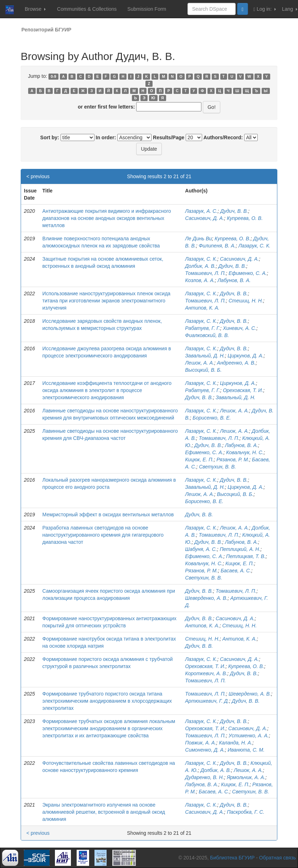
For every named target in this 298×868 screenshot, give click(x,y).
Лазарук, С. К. (255, 246)
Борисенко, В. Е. (212, 418)
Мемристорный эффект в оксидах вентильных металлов (108, 515)
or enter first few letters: (106, 107)
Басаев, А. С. (236, 571)
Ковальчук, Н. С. (245, 452)
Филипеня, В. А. (217, 246)
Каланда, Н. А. (236, 743)
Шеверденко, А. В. (206, 598)
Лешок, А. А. (200, 363)
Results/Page (169, 137)
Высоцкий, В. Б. (203, 370)
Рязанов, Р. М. (233, 460)
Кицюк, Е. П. (199, 460)
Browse (35, 9)
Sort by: (50, 137)
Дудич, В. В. (234, 211)
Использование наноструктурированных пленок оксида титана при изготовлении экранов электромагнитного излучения (106, 301)
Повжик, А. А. (201, 743)
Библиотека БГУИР (232, 858)
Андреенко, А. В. (236, 363)
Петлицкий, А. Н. (240, 549)
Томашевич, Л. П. (205, 273)
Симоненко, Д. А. (205, 750)
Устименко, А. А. (249, 736)
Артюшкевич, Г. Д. (207, 701)
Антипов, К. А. (202, 308)
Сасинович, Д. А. (204, 218)
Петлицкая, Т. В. (246, 556)
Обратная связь (278, 858)
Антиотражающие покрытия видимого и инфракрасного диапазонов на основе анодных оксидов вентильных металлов (107, 218)
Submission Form (147, 9)
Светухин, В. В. (217, 467)
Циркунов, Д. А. (246, 356)
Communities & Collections (87, 9)
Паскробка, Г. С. (245, 812)
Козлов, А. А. (200, 280)
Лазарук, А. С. (201, 211)
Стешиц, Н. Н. (246, 301)
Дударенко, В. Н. (204, 777)
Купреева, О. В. (245, 218)
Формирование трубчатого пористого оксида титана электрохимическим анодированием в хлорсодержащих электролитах (107, 701)
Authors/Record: (223, 137)
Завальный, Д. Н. (205, 356)
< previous (38, 176)
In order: (106, 137)
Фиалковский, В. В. (207, 335)
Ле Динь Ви (198, 239)
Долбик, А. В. (200, 266)
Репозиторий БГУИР (46, 30)
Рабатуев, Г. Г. (202, 328)
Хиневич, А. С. (240, 328)
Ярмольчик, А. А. (246, 777)
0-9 (53, 76)
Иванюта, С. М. (246, 750)
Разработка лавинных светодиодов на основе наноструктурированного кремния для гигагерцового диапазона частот (103, 535)
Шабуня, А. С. (201, 549)
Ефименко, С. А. (248, 273)
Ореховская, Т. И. (243, 390)
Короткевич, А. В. (206, 673)
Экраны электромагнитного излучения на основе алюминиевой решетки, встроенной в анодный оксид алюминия (104, 812)
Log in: (265, 9)
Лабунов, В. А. (234, 280)
